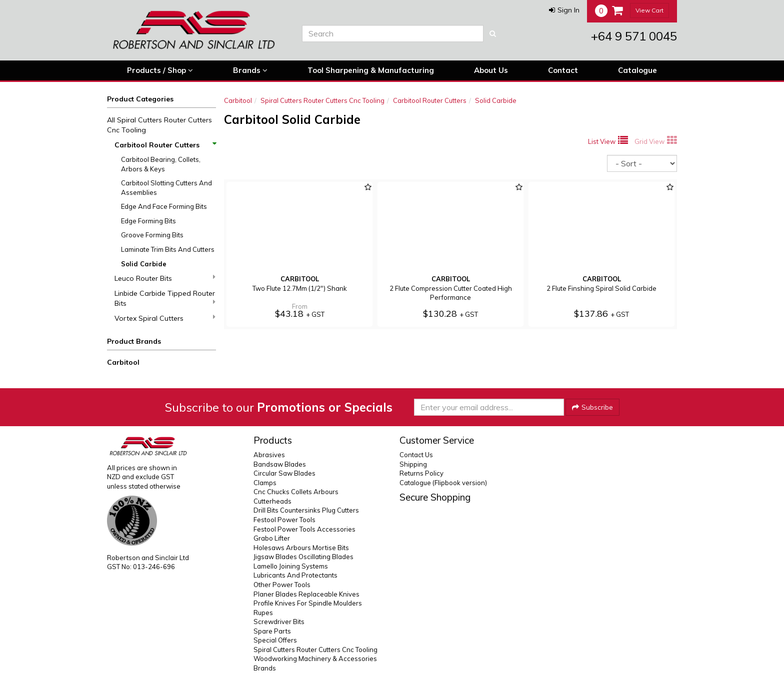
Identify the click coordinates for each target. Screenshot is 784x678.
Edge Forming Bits (148, 221)
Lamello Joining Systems (291, 566)
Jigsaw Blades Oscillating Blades (303, 557)
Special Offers (275, 640)
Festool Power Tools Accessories (304, 529)
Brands (250, 70)
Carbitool (123, 362)
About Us (491, 70)
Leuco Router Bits (165, 278)
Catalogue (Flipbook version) (443, 483)
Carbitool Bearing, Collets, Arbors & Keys (161, 164)
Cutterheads (272, 501)
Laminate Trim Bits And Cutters (168, 249)
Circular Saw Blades (284, 473)
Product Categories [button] (140, 99)
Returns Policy (421, 473)
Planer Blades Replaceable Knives (306, 594)
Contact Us (416, 455)
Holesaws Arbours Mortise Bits (301, 548)
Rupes (263, 613)
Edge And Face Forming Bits (164, 206)
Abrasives (269, 455)
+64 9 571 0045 (634, 36)
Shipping (413, 464)
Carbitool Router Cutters (165, 145)
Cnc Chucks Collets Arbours (296, 492)
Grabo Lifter (272, 538)
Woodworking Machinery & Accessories (315, 659)
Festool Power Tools (284, 520)
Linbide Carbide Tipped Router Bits (165, 298)
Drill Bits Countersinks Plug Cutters (306, 510)
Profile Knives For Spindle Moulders (308, 603)
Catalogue (637, 70)
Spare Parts (272, 631)
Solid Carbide (144, 264)
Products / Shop (160, 70)
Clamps (265, 483)
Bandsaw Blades (280, 464)
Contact (563, 70)
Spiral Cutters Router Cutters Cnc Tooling (322, 100)
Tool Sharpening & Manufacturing (371, 70)
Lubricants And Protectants (295, 575)
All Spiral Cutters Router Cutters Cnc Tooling (159, 125)
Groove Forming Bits (152, 235)
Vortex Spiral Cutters (165, 318)
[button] (564, 10)
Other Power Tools (282, 585)
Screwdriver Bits (279, 622)
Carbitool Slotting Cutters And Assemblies (166, 188)
